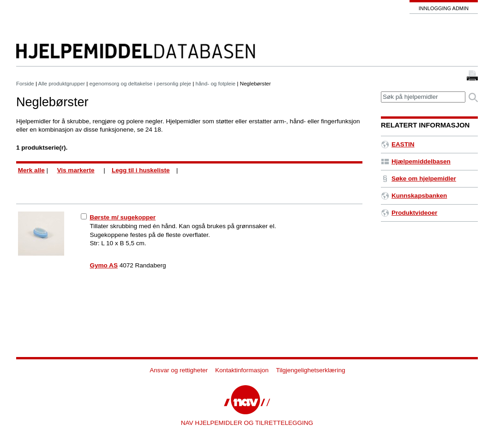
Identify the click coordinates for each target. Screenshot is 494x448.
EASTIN (398, 144)
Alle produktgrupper (62, 83)
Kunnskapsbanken (414, 196)
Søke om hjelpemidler (419, 179)
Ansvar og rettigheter (179, 370)
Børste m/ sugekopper (123, 217)
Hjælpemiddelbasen (416, 161)
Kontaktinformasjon (242, 370)
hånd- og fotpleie (215, 83)
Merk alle (31, 170)
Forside (25, 83)
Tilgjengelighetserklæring (311, 370)
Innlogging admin (444, 8)
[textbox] (423, 97)
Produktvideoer (409, 213)
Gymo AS (104, 265)
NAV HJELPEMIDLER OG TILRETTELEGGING (247, 423)
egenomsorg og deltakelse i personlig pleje (140, 83)
